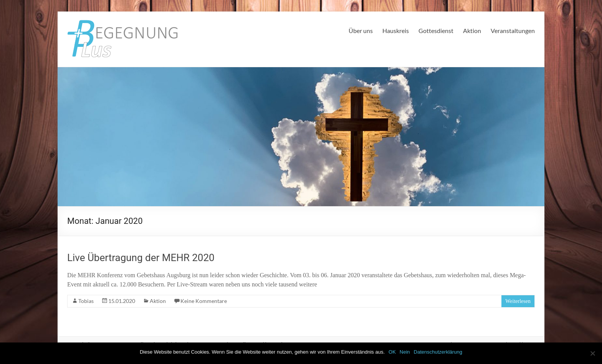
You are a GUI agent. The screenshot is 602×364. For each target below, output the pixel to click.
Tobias (86, 301)
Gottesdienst (436, 31)
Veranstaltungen (513, 31)
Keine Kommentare (204, 301)
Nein (405, 352)
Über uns (361, 31)
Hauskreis (396, 31)
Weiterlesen (518, 301)
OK (392, 352)
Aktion (472, 31)
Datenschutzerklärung (438, 352)
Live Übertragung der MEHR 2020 (141, 258)
